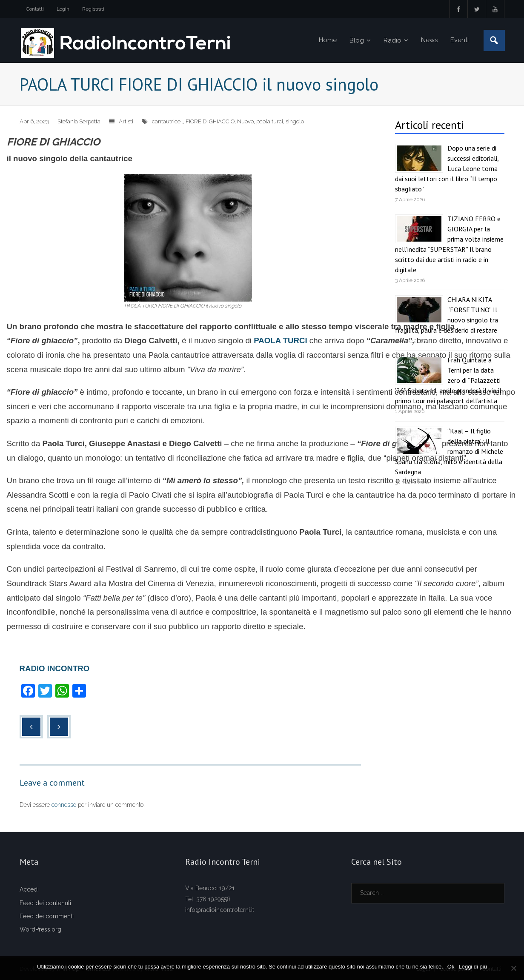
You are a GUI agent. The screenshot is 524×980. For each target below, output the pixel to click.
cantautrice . (168, 121)
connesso (64, 805)
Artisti (126, 121)
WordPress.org (40, 929)
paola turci (270, 121)
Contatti (35, 9)
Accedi (29, 889)
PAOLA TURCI (279, 340)
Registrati (93, 9)
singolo (295, 121)
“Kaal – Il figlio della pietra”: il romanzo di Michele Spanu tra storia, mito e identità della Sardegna (449, 451)
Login (63, 9)
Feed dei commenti (47, 916)
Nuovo (245, 121)
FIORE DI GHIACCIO (210, 121)
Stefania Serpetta (79, 121)
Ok (451, 967)
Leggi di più (473, 967)
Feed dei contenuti (45, 903)
